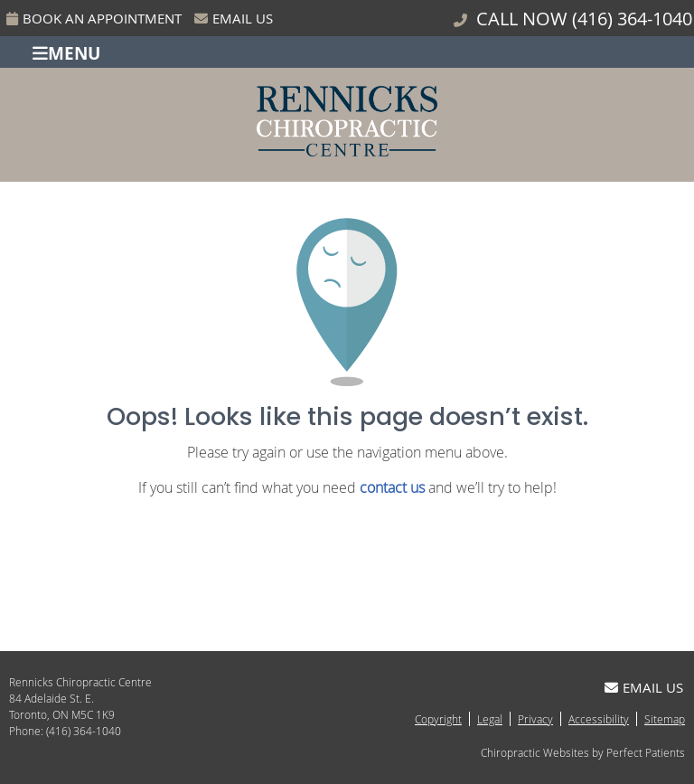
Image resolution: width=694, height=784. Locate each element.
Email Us (234, 18)
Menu (66, 52)
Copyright (438, 719)
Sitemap (665, 719)
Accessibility (599, 719)
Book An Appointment (94, 18)
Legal (490, 719)
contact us (392, 487)
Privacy (535, 719)
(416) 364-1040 (632, 19)
